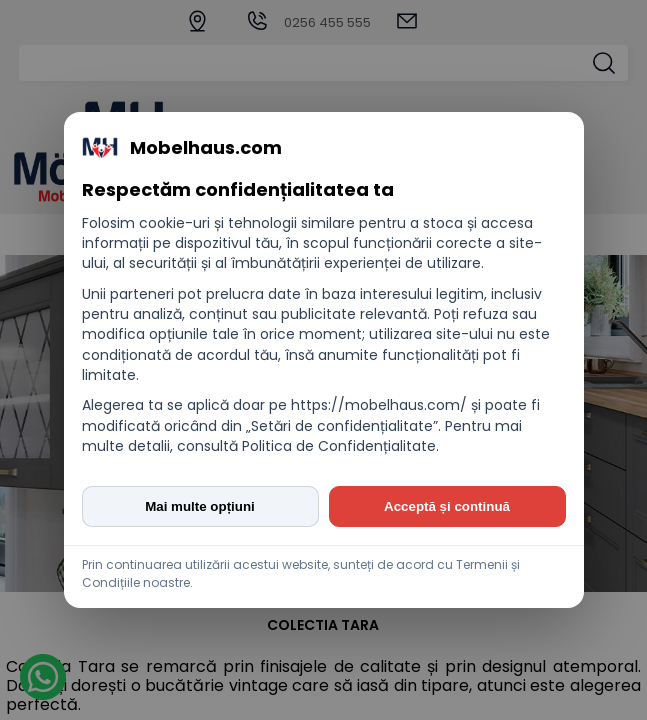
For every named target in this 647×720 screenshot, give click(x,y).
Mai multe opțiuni (200, 506)
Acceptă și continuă (447, 506)
